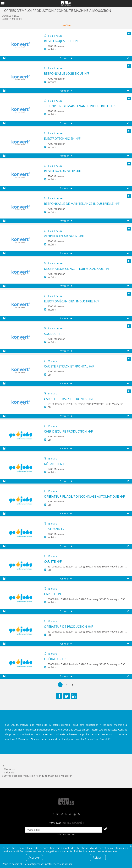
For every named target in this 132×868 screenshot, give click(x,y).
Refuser (98, 858)
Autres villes (11, 16)
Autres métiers (12, 19)
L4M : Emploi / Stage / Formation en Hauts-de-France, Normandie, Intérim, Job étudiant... (66, 4)
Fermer (131, 846)
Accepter (34, 858)
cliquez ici (66, 864)
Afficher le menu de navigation (3, 4)
